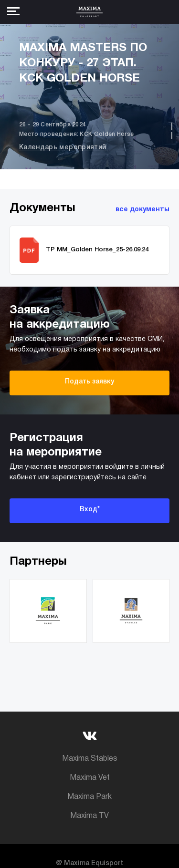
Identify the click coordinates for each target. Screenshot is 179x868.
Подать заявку (89, 382)
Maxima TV (89, 816)
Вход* (90, 510)
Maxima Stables (90, 759)
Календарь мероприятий (63, 148)
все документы (142, 210)
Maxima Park (89, 797)
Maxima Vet (90, 778)
